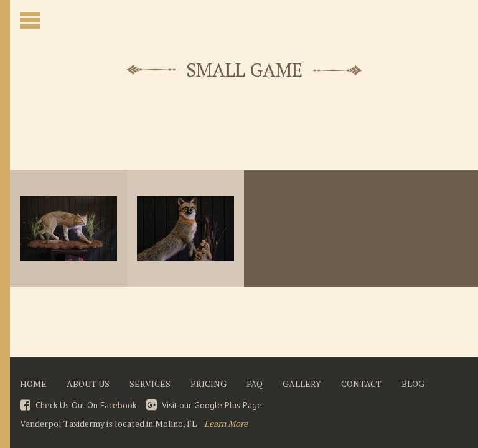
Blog (413, 384)
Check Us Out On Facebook (86, 405)
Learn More (226, 423)
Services (150, 384)
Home (33, 384)
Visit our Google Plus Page (212, 405)
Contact (361, 384)
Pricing (209, 384)
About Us (88, 384)
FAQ (255, 384)
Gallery (302, 384)
